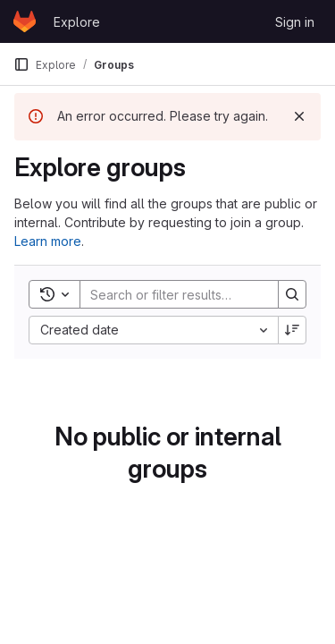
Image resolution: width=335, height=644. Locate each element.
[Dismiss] (299, 116)
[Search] (197, 294)
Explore (77, 22)
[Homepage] (25, 21)
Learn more (48, 241)
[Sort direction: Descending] (292, 330)
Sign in (295, 22)
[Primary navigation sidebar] (21, 64)
